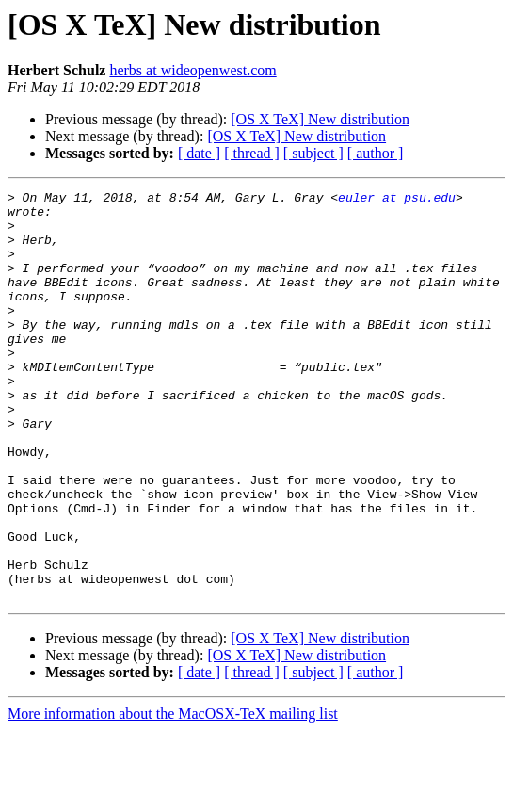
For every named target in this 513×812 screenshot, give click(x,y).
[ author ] (376, 153)
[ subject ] (313, 153)
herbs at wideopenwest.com (192, 70)
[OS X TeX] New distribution (320, 119)
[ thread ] (252, 153)
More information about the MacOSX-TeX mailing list (173, 796)
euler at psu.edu (397, 200)
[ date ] (199, 153)
